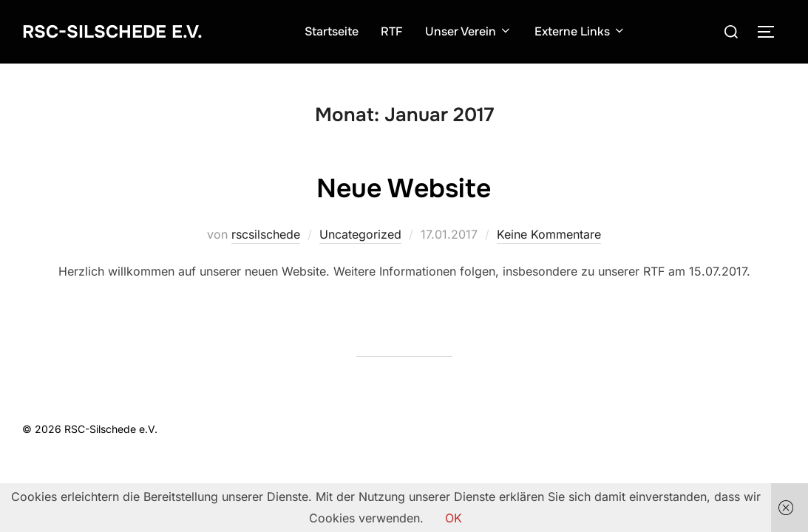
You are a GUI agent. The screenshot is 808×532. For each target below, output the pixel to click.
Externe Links (588, 31)
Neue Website (403, 187)
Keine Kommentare (549, 234)
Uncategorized (360, 234)
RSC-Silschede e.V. (120, 31)
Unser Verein (477, 31)
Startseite (340, 31)
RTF (400, 31)
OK (454, 518)
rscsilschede (266, 234)
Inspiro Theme (678, 429)
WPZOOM (761, 429)
